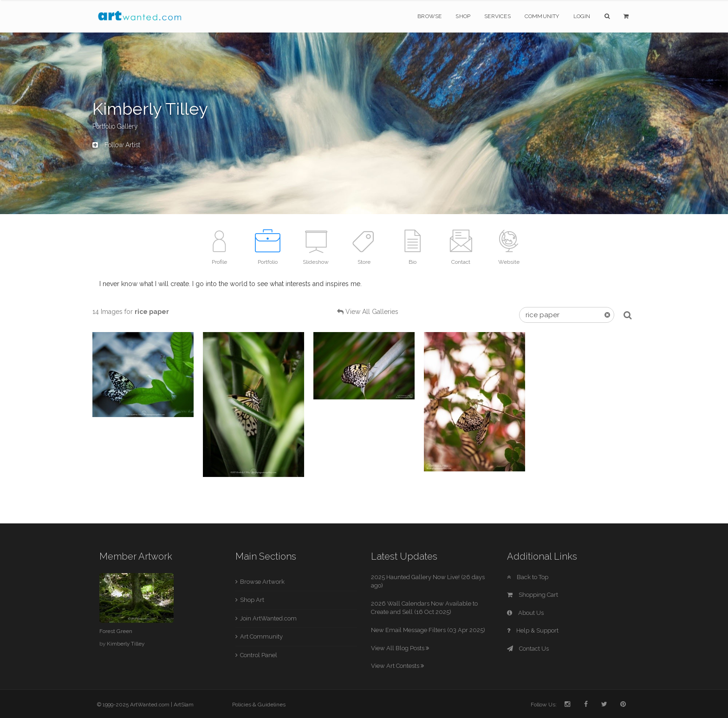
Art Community (261, 636)
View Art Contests (397, 666)
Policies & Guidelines (259, 705)
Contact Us (528, 649)
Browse (429, 16)
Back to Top (528, 577)
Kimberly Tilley (126, 644)
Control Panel (259, 655)
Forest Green (116, 631)
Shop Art (252, 600)
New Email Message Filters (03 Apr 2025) (428, 630)
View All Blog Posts (400, 648)
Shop (463, 16)
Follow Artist (116, 145)
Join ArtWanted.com (268, 618)
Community (542, 16)
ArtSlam (184, 705)
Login (582, 16)
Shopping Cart (533, 595)
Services (497, 16)
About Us (525, 613)
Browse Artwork (262, 582)
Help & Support (533, 630)
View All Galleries (372, 312)
